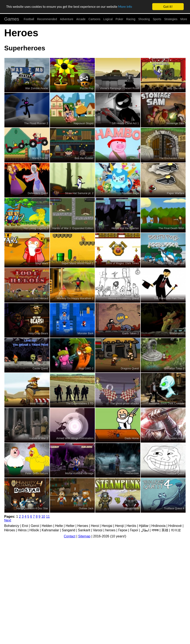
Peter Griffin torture (37, 473)
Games (12, 19)
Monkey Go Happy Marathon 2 (75, 298)
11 (48, 517)
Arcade (81, 19)
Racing (131, 19)
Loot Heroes (41, 298)
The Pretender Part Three (169, 298)
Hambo (135, 158)
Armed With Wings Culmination (75, 438)
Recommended (47, 19)
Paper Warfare (176, 193)
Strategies (171, 19)
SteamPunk (132, 508)
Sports (157, 19)
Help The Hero (176, 88)
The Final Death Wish (171, 228)
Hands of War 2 (39, 438)
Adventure (67, 19)
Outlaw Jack (86, 508)
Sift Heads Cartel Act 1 (125, 123)
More (184, 19)
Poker (119, 19)
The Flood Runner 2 (36, 123)
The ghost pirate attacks (125, 403)
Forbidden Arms (175, 438)
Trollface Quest (175, 473)
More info (129, 7)
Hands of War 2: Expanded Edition (73, 228)
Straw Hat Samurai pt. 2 (79, 193)
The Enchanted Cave (172, 158)
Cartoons (94, 19)
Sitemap (84, 536)
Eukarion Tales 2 (174, 368)
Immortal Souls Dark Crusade (167, 403)
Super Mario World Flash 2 (78, 263)
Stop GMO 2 (86, 368)
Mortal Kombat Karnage (79, 473)
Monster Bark (86, 333)
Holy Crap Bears (38, 333)
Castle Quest (40, 368)
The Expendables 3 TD (80, 403)
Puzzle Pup (87, 88)
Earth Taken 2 (131, 333)
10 (43, 517)
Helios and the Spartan (125, 228)
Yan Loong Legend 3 (36, 228)
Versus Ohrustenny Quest (124, 298)
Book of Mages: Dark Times (122, 263)
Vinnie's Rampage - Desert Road (119, 88)
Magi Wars (42, 263)
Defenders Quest (38, 193)
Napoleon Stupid (84, 123)
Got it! (168, 7)
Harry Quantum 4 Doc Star (32, 508)
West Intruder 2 (39, 403)
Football (29, 19)
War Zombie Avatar (37, 88)
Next (8, 520)
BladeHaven (177, 333)
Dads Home (132, 438)
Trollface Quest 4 (174, 508)
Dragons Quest (130, 368)
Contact (70, 536)
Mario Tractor (40, 158)
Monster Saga (130, 193)
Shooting (144, 19)
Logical (108, 19)
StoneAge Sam (175, 123)
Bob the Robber (84, 158)
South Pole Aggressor (171, 263)
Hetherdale (132, 473)
